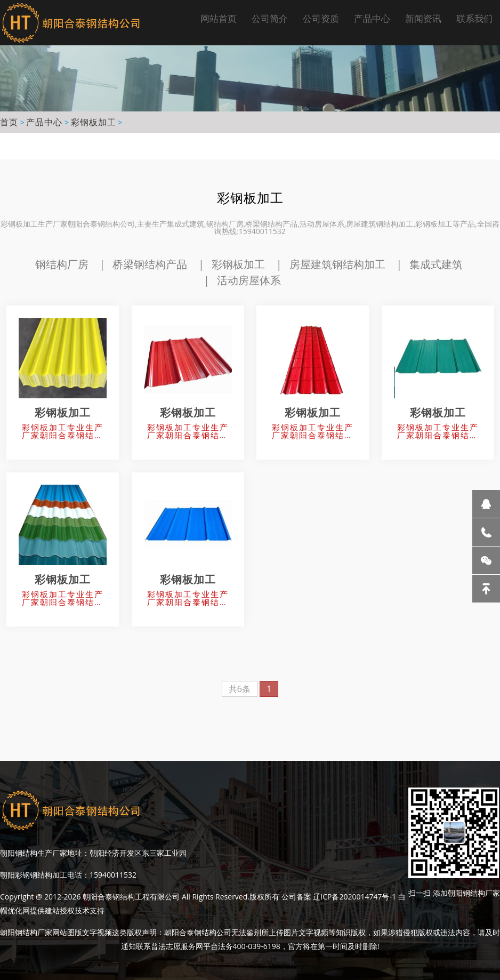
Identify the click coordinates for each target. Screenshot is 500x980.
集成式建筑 (436, 264)
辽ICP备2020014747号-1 (354, 897)
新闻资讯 (423, 18)
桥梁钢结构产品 (150, 264)
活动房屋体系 (249, 280)
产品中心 (372, 18)
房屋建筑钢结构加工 (337, 264)
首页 (9, 122)
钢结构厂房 (62, 264)
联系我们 (474, 18)
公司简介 (270, 18)
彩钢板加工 (94, 122)
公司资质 (321, 18)
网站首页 (219, 18)
